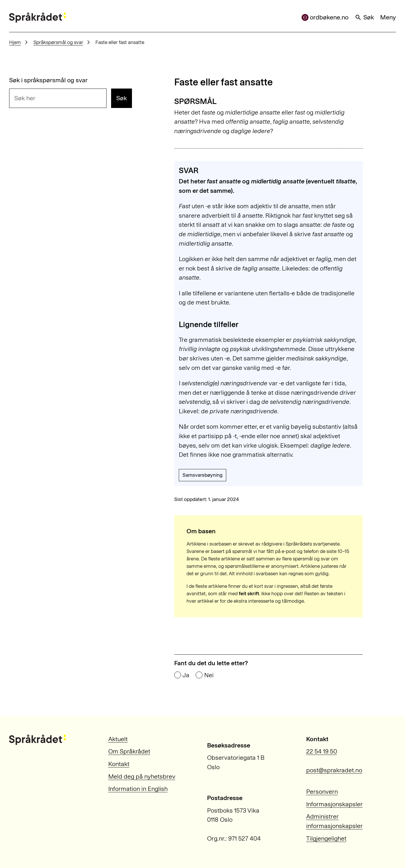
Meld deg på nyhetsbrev (142, 776)
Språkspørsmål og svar (58, 42)
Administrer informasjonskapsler (334, 821)
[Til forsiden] (38, 18)
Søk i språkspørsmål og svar (48, 80)
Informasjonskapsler (334, 804)
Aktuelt (118, 739)
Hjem (15, 42)
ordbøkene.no (325, 17)
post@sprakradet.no (334, 770)
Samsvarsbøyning (202, 475)
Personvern (322, 792)
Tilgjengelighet (326, 838)
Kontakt (119, 764)
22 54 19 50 (322, 751)
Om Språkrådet (129, 751)
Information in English (138, 789)
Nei (209, 675)
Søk (364, 17)
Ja (186, 675)
